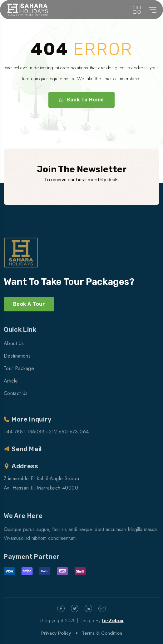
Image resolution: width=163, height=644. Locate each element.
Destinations (17, 356)
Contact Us (16, 393)
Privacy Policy (56, 633)
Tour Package (19, 368)
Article (11, 381)
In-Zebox (113, 621)
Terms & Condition (102, 633)
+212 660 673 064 (67, 432)
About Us (14, 343)
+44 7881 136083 (24, 432)
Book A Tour (29, 304)
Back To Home (81, 100)
